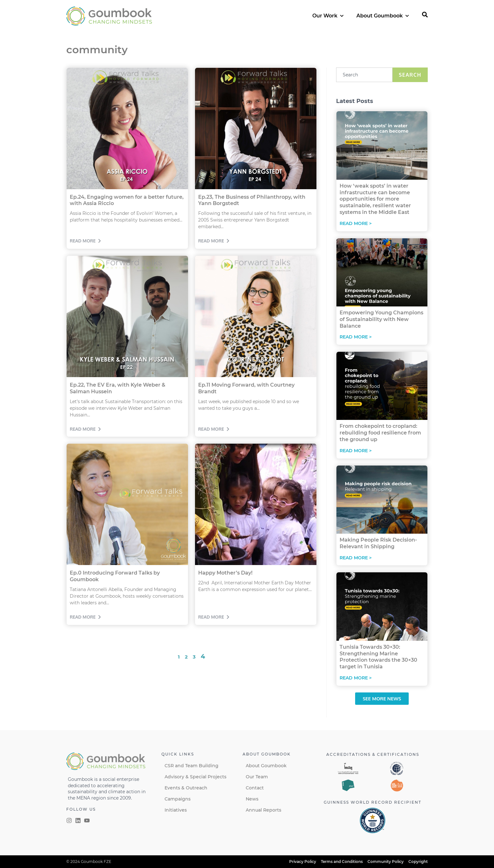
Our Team (257, 777)
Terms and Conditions (342, 862)
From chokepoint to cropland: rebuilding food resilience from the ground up (380, 433)
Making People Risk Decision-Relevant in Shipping (378, 543)
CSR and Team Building (192, 766)
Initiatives (176, 810)
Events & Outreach (186, 788)
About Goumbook (266, 766)
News (252, 799)
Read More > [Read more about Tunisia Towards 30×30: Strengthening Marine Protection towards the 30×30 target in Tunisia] (356, 678)
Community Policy (386, 862)
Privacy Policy (303, 862)
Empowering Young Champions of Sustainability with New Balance (381, 319)
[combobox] (364, 75)
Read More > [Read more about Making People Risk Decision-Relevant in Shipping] (356, 558)
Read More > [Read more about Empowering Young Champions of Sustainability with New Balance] (356, 337)
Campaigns (178, 799)
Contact (255, 788)
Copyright (418, 862)
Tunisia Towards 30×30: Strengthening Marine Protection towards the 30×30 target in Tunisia (378, 657)
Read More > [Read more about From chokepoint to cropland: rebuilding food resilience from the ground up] (356, 451)
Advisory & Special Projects (195, 777)
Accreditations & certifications (373, 754)
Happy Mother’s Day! (225, 573)
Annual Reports (263, 810)
